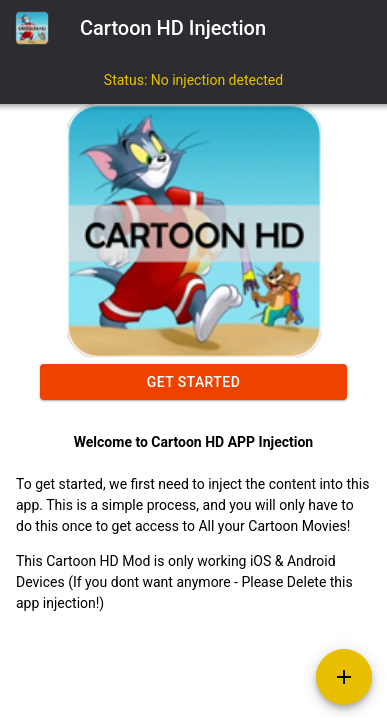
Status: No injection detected (193, 80)
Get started (193, 382)
